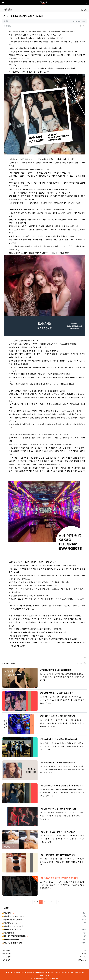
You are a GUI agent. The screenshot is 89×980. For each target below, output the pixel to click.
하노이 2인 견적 (9, 933)
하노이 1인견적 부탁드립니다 (13, 916)
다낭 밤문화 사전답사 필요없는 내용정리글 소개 (58, 739)
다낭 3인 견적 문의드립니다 (13, 943)
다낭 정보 (84, 10)
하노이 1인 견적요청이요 (12, 930)
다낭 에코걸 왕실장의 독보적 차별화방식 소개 (57, 762)
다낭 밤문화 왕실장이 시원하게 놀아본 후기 (56, 693)
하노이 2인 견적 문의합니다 (13, 920)
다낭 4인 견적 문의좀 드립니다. (14, 936)
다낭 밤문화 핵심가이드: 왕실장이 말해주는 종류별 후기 (61, 785)
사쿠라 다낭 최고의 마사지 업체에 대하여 (55, 670)
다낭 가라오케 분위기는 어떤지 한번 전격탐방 (57, 716)
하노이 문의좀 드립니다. (12, 940)
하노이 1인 (7, 913)
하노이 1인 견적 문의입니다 (13, 926)
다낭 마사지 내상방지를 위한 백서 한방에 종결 (57, 855)
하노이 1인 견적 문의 (10, 923)
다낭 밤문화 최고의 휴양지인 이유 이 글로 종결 (58, 809)
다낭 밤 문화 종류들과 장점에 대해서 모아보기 (57, 832)
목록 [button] (82, 26)
